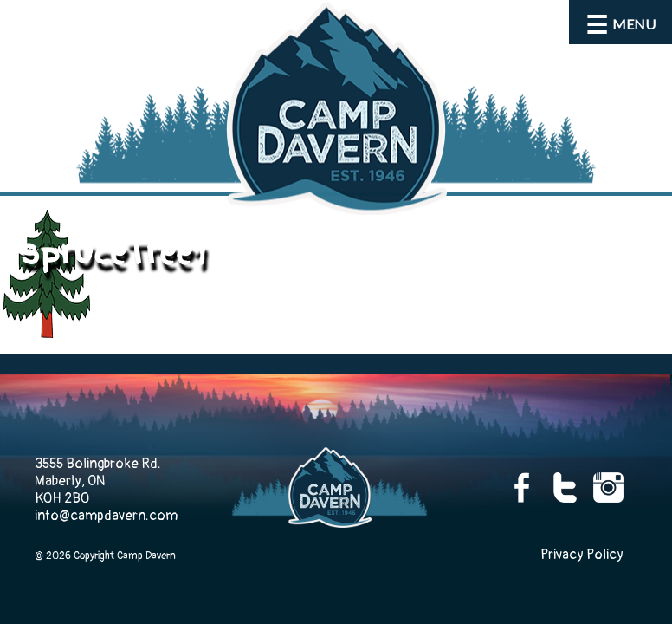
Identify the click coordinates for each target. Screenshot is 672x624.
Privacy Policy (582, 555)
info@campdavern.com (106, 516)
